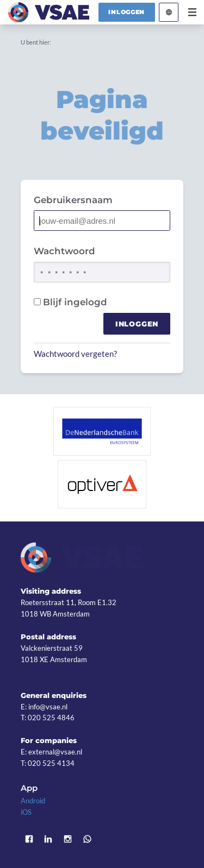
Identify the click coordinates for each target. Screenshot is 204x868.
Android (33, 801)
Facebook (29, 839)
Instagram (68, 839)
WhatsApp (87, 839)
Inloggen (126, 12)
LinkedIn (48, 839)
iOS (26, 812)
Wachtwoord (64, 251)
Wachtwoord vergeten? (75, 354)
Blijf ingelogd (70, 302)
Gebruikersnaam (73, 200)
